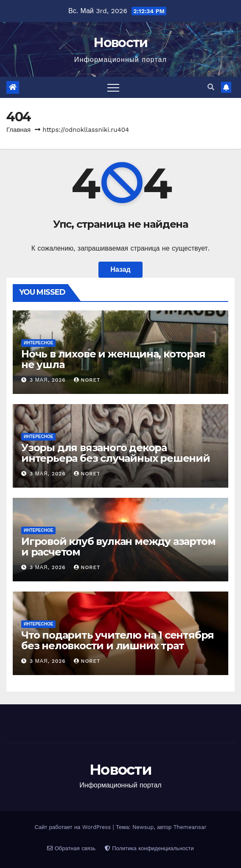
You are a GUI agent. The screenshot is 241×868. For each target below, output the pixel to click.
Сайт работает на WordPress (73, 827)
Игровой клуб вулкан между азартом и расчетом (118, 547)
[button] (211, 87)
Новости (120, 43)
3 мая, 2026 (49, 380)
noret (87, 380)
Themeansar (190, 827)
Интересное (38, 343)
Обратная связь (71, 848)
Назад (120, 269)
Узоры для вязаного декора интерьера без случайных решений (116, 453)
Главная (18, 130)
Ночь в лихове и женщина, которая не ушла (113, 359)
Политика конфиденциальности (149, 848)
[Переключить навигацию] (113, 87)
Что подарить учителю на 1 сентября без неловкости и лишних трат (118, 640)
